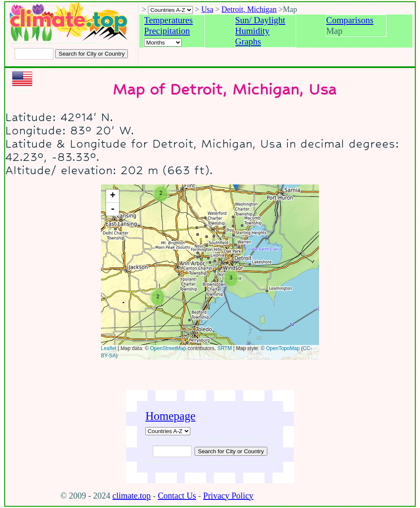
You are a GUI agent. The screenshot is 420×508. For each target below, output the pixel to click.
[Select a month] (163, 43)
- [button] (113, 209)
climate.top (132, 496)
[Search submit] (92, 54)
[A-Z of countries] (168, 431)
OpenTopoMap (283, 348)
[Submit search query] (231, 451)
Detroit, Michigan (249, 9)
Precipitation (167, 31)
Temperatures (169, 20)
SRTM (225, 348)
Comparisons (350, 20)
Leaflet (109, 348)
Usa (207, 9)
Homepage (170, 416)
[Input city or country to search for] (34, 54)
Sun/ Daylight (260, 20)
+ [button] (113, 196)
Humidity (253, 31)
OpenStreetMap (168, 348)
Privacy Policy (228, 496)
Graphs (248, 42)
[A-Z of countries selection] (170, 10)
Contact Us (177, 496)
